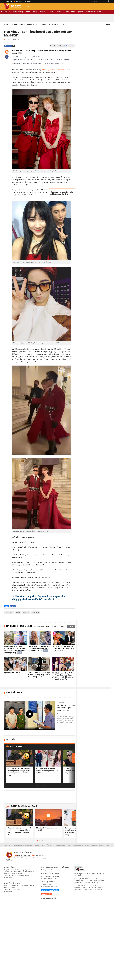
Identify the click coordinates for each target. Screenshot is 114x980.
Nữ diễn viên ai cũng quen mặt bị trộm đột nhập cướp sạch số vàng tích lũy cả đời (39, 675)
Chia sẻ (8, 46)
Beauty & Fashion (24, 12)
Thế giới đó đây (71, 845)
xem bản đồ (9, 878)
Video (99, 12)
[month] (56, 626)
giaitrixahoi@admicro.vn (50, 887)
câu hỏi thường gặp (24, 855)
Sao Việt (14, 24)
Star (5, 12)
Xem (71, 626)
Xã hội (59, 12)
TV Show (43, 24)
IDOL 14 (63, 24)
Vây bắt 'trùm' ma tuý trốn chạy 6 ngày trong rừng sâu (66, 708)
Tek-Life (87, 845)
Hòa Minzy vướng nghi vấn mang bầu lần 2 (27, 57)
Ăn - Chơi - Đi (51, 12)
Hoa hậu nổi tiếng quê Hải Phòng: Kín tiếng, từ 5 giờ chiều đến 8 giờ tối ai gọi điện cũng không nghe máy (15, 650)
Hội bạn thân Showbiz (28, 24)
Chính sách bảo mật (49, 898)
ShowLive (28, 1)
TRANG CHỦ (2, 12)
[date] (48, 626)
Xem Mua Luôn (91, 12)
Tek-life (73, 12)
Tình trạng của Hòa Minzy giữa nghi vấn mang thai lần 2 (62, 193)
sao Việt (27, 612)
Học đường (81, 12)
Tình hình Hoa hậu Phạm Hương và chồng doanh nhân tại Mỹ (47, 771)
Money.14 (42, 12)
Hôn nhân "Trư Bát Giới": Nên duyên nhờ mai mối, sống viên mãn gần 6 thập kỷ (64, 649)
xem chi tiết (46, 894)
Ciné (10, 12)
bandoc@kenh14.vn (40, 855)
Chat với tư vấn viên (50, 890)
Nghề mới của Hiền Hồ (12, 673)
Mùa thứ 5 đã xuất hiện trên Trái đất (47, 829)
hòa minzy (9, 612)
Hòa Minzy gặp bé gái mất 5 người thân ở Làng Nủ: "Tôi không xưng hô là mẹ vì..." (38, 63)
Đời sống (34, 12)
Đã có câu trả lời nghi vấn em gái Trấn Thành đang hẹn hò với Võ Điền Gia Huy (39, 649)
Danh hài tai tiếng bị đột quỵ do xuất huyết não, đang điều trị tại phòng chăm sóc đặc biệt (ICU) (19, 772)
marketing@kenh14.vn (49, 878)
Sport (32, 845)
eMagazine (9, 1)
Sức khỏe (66, 12)
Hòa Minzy (61, 70)
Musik (15, 12)
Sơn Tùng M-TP (48, 70)
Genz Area (19, 1)
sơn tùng (36, 612)
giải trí (18, 612)
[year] (63, 626)
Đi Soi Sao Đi (53, 24)
